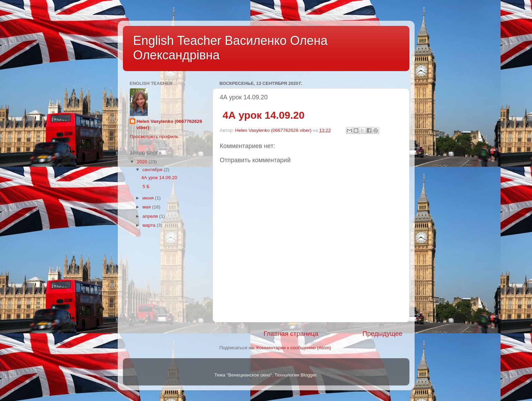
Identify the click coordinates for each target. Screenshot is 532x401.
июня (149, 198)
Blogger (309, 375)
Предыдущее (383, 334)
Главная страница (291, 334)
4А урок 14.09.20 (262, 115)
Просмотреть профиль (154, 136)
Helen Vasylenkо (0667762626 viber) (170, 125)
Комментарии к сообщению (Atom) (294, 348)
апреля (151, 216)
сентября (153, 170)
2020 (143, 162)
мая (147, 207)
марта (150, 225)
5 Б (145, 187)
